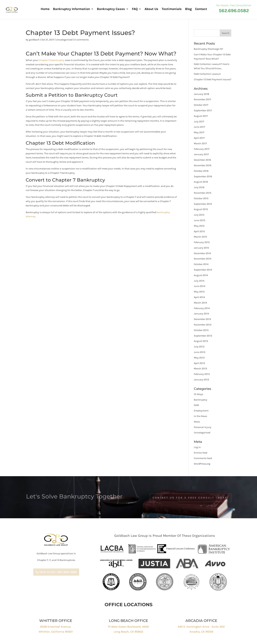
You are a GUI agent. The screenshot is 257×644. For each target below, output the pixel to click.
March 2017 (200, 143)
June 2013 (200, 352)
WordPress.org (202, 464)
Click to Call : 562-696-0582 (58, 572)
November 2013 (203, 325)
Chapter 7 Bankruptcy (79, 180)
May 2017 (199, 132)
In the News (200, 416)
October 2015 (201, 198)
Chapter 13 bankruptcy (52, 60)
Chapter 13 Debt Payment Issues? (213, 79)
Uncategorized (64, 40)
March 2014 (200, 303)
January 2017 (201, 154)
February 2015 (202, 242)
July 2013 (199, 347)
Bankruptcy (201, 400)
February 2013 (202, 374)
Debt (196, 405)
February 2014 (202, 308)
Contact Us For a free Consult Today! (191, 498)
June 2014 (200, 286)
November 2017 (202, 99)
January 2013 (201, 380)
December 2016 (202, 160)
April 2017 (199, 138)
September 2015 (203, 204)
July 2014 (199, 281)
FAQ (135, 9)
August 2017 (201, 116)
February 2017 (202, 149)
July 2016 (199, 187)
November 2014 (203, 259)
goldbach (34, 40)
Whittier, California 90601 (56, 632)
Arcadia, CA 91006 (201, 632)
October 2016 (201, 171)
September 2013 (203, 336)
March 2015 (200, 237)
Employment (201, 411)
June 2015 (200, 220)
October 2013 (201, 330)
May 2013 (199, 358)
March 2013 (200, 369)
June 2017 (199, 127)
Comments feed (203, 458)
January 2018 (201, 94)
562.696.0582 (234, 11)
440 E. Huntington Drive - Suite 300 (201, 627)
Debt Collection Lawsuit (207, 74)
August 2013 (201, 341)
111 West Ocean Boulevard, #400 (128, 627)
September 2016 (203, 176)
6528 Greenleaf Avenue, (56, 627)
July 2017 (199, 122)
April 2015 (199, 231)
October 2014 (201, 264)
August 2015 (201, 209)
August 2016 (201, 182)
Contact (201, 9)
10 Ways (198, 394)
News (197, 422)
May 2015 (199, 226)
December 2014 (202, 253)
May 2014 (199, 292)
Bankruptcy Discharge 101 (208, 49)
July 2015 (199, 215)
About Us (151, 9)
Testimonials (172, 9)
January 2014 (201, 314)
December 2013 (202, 319)
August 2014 (201, 275)
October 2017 (201, 105)
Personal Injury (203, 427)
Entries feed (201, 453)
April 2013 (199, 363)
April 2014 (199, 297)
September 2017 (203, 110)
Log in (197, 447)
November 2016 (203, 165)
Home (45, 9)
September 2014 (203, 270)
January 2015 (201, 248)
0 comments (81, 40)
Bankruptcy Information (71, 9)
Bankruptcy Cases (111, 9)
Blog (188, 9)
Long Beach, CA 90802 (128, 632)
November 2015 (203, 193)
